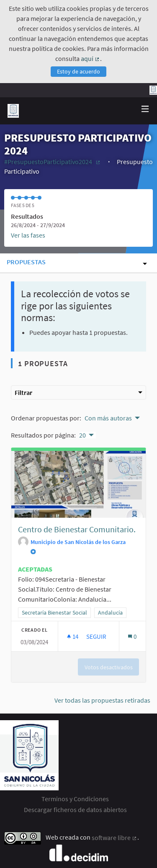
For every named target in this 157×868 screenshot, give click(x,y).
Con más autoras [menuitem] (108, 418)
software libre (115, 838)
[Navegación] (145, 109)
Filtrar (78, 392)
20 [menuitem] (82, 435)
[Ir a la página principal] (13, 111)
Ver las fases (28, 235)
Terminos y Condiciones (75, 799)
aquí (90, 58)
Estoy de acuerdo (78, 71)
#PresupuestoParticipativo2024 (53, 162)
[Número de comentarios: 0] (132, 636)
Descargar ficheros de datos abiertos (75, 810)
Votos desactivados (109, 667)
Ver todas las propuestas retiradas (102, 700)
